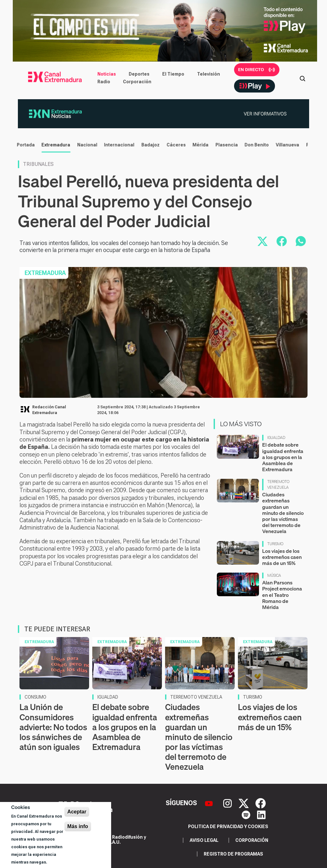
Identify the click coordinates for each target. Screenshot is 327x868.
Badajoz (148, 145)
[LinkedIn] (261, 814)
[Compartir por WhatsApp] (301, 241)
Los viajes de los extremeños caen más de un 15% (282, 557)
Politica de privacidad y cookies (228, 827)
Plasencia (224, 145)
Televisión (209, 74)
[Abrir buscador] (302, 78)
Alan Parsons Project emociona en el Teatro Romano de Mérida (282, 595)
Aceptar (77, 812)
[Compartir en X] (262, 241)
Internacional (117, 145)
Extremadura (54, 145)
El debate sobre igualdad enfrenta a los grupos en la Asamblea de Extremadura (283, 457)
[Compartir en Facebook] (282, 241)
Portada (24, 145)
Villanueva (285, 145)
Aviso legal (204, 840)
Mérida (198, 145)
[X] (244, 803)
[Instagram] (228, 803)
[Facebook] (261, 803)
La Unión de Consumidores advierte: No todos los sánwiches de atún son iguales (53, 727)
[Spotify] (247, 814)
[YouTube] (210, 803)
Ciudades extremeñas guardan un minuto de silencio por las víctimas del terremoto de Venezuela (283, 513)
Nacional (85, 145)
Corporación (137, 82)
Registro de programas (233, 854)
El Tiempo (173, 74)
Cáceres (174, 145)
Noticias (107, 74)
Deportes (139, 74)
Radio (104, 82)
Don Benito (255, 145)
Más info (78, 826)
